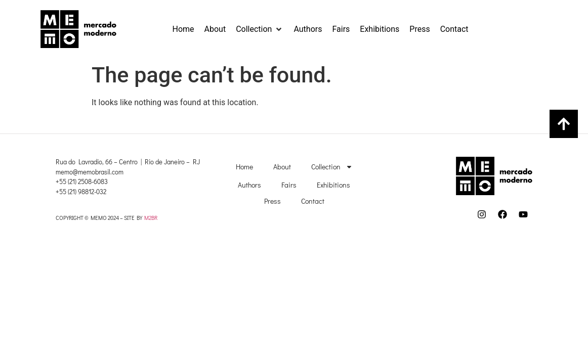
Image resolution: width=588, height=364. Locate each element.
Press (272, 201)
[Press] (419, 29)
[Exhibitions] (380, 29)
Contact (313, 201)
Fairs (289, 185)
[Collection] (260, 29)
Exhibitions (333, 185)
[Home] (183, 29)
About (282, 167)
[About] (215, 29)
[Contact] (454, 29)
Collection (332, 167)
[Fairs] (341, 29)
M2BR (151, 218)
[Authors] (308, 29)
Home (244, 167)
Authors (249, 185)
